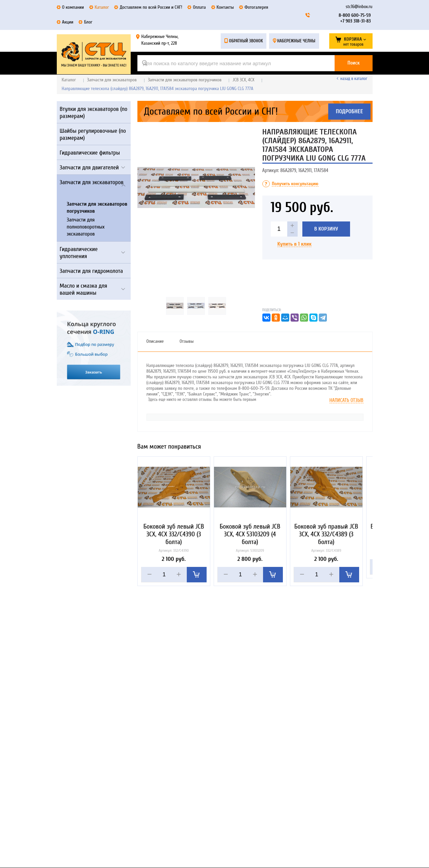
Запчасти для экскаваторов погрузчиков (185, 80)
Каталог (69, 80)
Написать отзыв (347, 401)
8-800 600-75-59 (355, 15)
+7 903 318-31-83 (356, 21)
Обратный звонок (246, 41)
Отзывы (186, 341)
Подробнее (349, 111)
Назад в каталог (354, 78)
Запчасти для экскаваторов (112, 80)
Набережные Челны (296, 41)
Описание (155, 341)
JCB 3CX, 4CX (243, 80)
